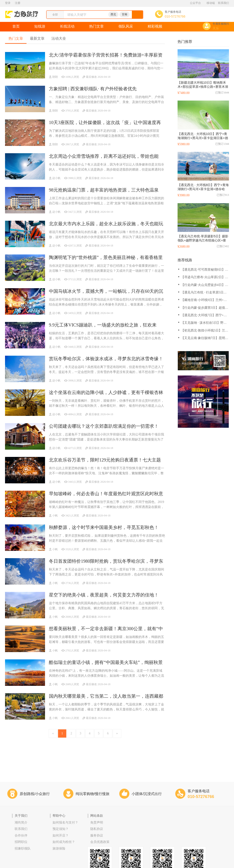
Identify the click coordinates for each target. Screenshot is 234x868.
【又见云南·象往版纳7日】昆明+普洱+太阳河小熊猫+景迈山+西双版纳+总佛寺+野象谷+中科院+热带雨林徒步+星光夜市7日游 (204, 338)
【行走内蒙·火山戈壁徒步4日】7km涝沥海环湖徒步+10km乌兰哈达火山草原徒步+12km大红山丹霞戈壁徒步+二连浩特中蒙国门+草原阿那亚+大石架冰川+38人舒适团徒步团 (205, 285)
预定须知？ (61, 829)
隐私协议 (97, 829)
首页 (16, 26)
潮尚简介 (21, 823)
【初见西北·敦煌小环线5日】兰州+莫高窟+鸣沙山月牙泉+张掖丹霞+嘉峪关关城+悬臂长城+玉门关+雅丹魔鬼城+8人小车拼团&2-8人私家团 (205, 331)
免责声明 (97, 823)
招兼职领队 (23, 849)
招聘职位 (21, 842)
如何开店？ (61, 836)
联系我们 (223, 3)
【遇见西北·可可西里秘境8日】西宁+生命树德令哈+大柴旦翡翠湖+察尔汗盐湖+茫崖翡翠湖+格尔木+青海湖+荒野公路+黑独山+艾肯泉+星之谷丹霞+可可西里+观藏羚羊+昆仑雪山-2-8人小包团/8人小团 (205, 270)
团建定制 (78, 36)
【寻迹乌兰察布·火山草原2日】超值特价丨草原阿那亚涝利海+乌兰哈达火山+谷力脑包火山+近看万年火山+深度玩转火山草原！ (205, 277)
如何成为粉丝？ (64, 842)
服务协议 (97, 836)
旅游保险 (59, 849)
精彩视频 (155, 26)
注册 (18, 3)
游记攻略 (20, 36)
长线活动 (67, 26)
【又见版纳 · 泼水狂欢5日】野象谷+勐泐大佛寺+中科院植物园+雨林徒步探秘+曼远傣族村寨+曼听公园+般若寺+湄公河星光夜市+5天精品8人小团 (205, 323)
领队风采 (126, 26)
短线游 (40, 26)
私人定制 (49, 36)
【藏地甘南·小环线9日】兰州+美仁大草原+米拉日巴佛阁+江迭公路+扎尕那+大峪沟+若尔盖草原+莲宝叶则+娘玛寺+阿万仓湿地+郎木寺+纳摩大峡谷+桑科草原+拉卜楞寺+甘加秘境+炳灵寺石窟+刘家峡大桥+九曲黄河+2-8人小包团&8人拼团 (205, 300)
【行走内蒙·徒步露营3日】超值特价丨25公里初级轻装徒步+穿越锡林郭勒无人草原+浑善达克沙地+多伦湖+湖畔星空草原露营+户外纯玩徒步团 (205, 308)
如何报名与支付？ (65, 823)
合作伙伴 (21, 836)
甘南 (125, 14)
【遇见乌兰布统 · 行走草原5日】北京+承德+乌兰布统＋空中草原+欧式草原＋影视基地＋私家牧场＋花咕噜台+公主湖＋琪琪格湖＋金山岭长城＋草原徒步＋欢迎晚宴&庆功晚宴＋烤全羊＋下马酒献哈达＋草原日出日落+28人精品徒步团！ (205, 293)
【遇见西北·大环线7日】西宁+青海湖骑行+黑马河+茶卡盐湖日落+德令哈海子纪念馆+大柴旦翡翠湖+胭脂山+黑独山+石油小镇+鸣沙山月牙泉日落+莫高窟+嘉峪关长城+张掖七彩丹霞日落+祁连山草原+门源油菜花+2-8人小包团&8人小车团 (205, 315)
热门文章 (96, 26)
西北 (113, 14)
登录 (8, 3)
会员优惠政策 (100, 842)
